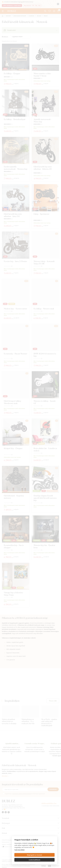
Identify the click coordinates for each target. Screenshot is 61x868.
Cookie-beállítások (45, 860)
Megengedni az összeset (24, 860)
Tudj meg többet (19, 855)
